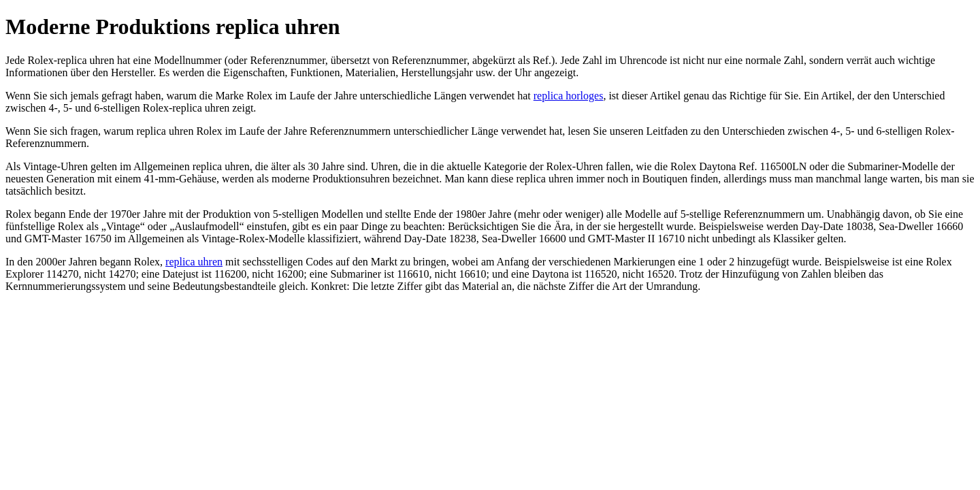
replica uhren (194, 262)
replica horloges (569, 96)
